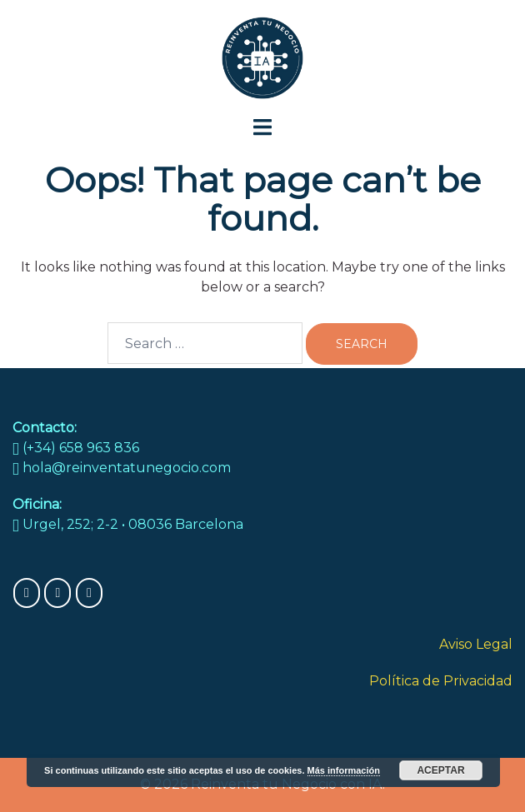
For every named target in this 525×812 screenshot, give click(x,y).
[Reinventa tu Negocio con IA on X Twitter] (89, 593)
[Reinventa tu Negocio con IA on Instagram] (57, 593)
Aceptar (440, 770)
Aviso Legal (476, 644)
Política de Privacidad (441, 681)
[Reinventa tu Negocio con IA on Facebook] (27, 593)
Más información (344, 770)
